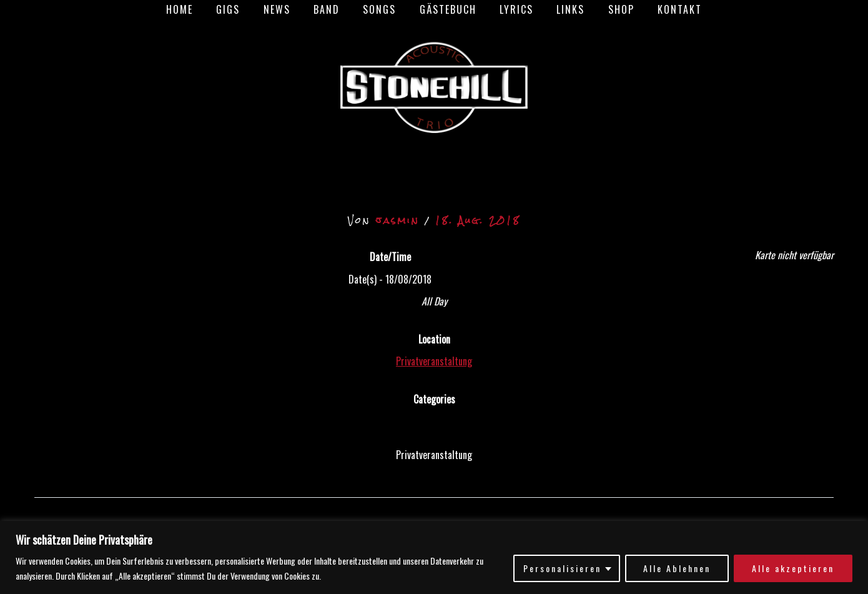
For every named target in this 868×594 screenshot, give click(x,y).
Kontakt (665, 9)
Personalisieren (562, 568)
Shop (609, 9)
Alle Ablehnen (677, 568)
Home (195, 9)
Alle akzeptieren (793, 568)
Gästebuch (446, 9)
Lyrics (511, 9)
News (285, 9)
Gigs (240, 9)
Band (332, 9)
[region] (434, 557)
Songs (381, 9)
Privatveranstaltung (434, 361)
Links (562, 9)
